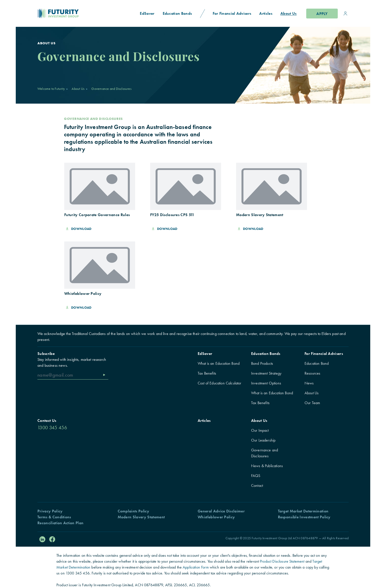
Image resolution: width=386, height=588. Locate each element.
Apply (322, 14)
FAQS (256, 476)
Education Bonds (266, 354)
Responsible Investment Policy (304, 517)
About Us (78, 89)
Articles (204, 421)
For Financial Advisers (324, 354)
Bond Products (262, 363)
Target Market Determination (303, 511)
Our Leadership (263, 440)
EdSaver (205, 354)
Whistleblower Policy (216, 517)
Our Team (312, 403)
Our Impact (260, 430)
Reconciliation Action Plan (60, 523)
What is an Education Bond (219, 363)
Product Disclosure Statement (282, 561)
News (309, 383)
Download (79, 229)
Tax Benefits (207, 373)
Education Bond (317, 363)
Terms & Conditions (54, 517)
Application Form (196, 567)
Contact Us (47, 421)
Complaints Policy (133, 511)
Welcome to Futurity (51, 89)
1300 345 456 (52, 428)
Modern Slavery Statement (141, 517)
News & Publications (267, 466)
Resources (312, 373)
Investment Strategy (266, 373)
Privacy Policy (50, 511)
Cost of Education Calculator (219, 383)
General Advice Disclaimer (221, 511)
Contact (257, 485)
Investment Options (266, 383)
